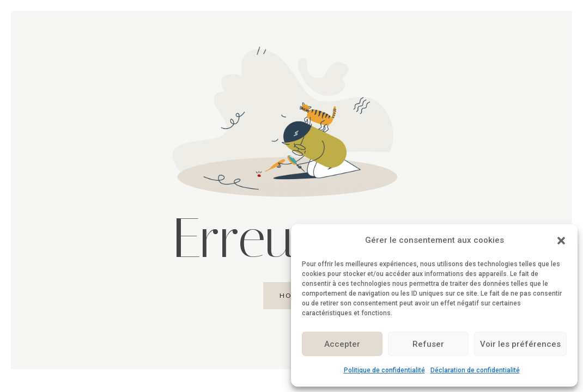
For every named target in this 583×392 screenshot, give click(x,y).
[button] (561, 241)
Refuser (428, 344)
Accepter (342, 344)
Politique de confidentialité (384, 370)
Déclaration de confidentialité (475, 370)
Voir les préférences (520, 344)
